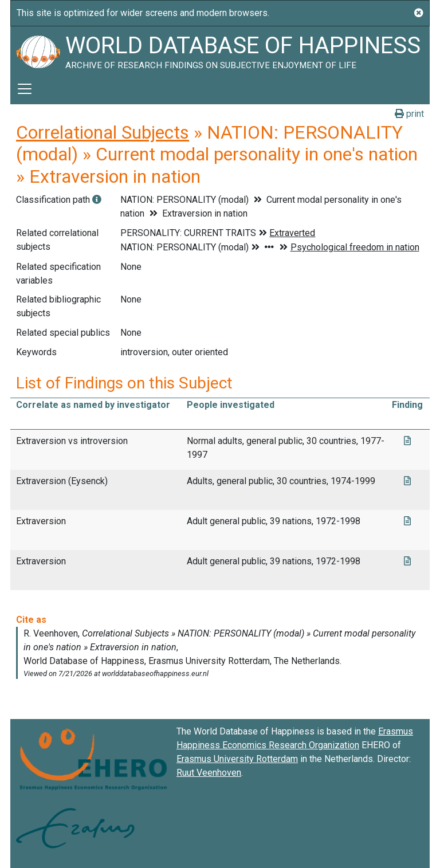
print (409, 114)
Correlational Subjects (103, 132)
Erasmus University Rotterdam (237, 759)
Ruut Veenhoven (209, 773)
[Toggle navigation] (25, 89)
